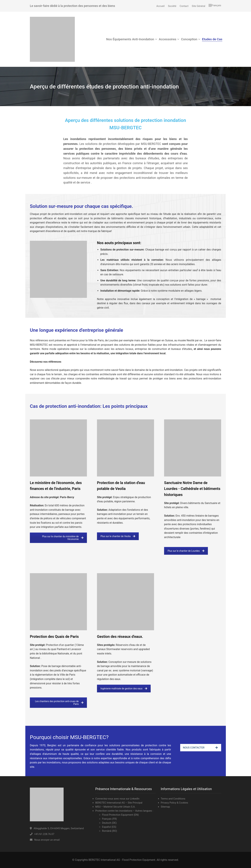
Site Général (198, 6)
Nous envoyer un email (47, 840)
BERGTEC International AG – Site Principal (119, 803)
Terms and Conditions (173, 799)
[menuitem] (215, 5)
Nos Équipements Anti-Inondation (130, 39)
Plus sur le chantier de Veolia (118, 536)
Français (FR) (109, 819)
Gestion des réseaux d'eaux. (120, 637)
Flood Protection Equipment (118, 815)
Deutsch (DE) (109, 823)
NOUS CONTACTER (200, 748)
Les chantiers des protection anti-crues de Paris (59, 703)
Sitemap (165, 807)
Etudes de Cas (212, 39)
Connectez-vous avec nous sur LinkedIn (117, 799)
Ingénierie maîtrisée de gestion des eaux (124, 689)
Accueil (160, 6)
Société (172, 6)
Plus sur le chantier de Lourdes (186, 551)
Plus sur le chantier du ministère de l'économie (63, 538)
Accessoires (168, 39)
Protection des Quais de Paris (54, 637)
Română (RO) (109, 831)
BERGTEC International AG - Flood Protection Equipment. (122, 860)
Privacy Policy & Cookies (174, 803)
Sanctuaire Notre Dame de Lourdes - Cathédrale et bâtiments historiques (192, 489)
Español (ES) (109, 827)
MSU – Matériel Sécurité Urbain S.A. (115, 807)
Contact (184, 6)
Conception (189, 39)
